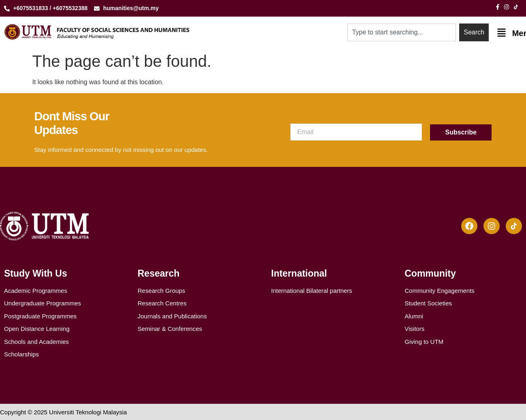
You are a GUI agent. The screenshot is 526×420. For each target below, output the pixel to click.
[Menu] (502, 33)
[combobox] (402, 32)
